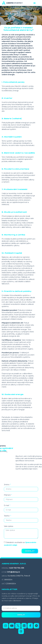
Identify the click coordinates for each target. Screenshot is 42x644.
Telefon (7, 516)
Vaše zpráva (9, 526)
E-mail (7, 505)
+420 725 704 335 (16, 568)
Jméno (7, 485)
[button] (34, 3)
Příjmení (7, 495)
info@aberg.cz (14, 572)
